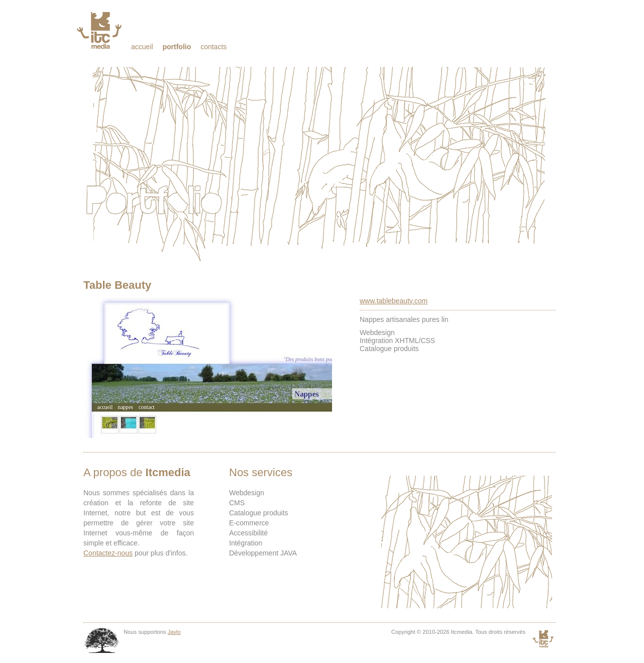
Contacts (213, 47)
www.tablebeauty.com (394, 301)
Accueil (142, 47)
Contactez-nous (108, 553)
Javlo (174, 632)
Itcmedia (100, 30)
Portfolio (177, 47)
